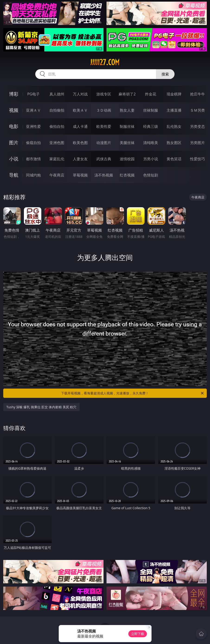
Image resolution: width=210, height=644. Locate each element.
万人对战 (80, 94)
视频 (14, 110)
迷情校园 (127, 159)
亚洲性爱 (33, 126)
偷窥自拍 (33, 143)
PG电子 (34, 94)
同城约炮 (33, 175)
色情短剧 (151, 175)
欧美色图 (80, 143)
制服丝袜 (127, 126)
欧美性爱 (104, 126)
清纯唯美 (151, 143)
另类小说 (151, 159)
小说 (14, 159)
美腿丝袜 (127, 143)
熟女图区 (174, 143)
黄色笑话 (174, 159)
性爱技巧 (197, 159)
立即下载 (138, 634)
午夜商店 (57, 175)
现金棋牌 (174, 94)
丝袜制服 (151, 110)
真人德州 (57, 94)
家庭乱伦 (57, 159)
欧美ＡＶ (80, 110)
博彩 (14, 94)
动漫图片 (104, 143)
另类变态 (197, 126)
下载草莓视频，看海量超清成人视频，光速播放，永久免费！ (133, 393)
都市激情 (33, 159)
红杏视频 (127, 175)
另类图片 (197, 143)
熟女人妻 (127, 110)
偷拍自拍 (57, 126)
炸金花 (151, 94)
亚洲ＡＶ (33, 110)
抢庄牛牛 (197, 94)
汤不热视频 (104, 175)
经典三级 (151, 126)
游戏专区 (104, 94)
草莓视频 (80, 175)
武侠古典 (104, 159)
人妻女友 (80, 159)
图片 (14, 143)
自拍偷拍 (57, 110)
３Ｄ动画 (104, 110)
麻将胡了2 (127, 94)
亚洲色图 (57, 143)
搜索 (165, 74)
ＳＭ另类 (197, 110)
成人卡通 (80, 126)
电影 (14, 126)
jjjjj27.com (105, 62)
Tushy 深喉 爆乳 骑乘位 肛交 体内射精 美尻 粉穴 (42, 407)
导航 (14, 175)
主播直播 (174, 110)
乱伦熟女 (174, 126)
